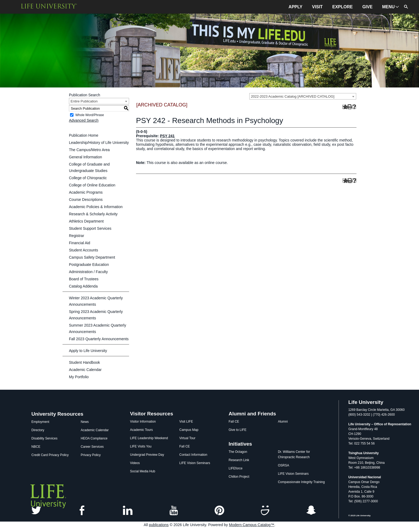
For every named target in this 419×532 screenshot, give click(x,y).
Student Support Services (90, 228)
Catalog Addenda (83, 286)
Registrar (77, 236)
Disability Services (44, 438)
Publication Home (84, 135)
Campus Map (189, 430)
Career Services (92, 447)
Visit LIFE (186, 422)
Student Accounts (84, 250)
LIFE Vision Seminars (195, 463)
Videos (135, 463)
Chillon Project (239, 477)
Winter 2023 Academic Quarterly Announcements (96, 301)
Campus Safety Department (92, 257)
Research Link (239, 460)
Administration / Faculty (88, 272)
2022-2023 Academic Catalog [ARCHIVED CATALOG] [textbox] (293, 96)
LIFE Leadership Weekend (149, 438)
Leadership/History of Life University (99, 143)
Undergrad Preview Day (147, 455)
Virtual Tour (187, 438)
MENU (388, 7)
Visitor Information (143, 422)
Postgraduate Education (89, 265)
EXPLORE (343, 7)
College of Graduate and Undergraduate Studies (89, 167)
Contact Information (193, 455)
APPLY (296, 7)
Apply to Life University (88, 351)
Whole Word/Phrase (90, 115)
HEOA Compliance (94, 438)
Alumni (283, 422)
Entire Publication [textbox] (84, 101)
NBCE (36, 447)
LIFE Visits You (141, 446)
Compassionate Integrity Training (301, 482)
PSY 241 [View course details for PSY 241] (167, 136)
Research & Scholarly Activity (93, 214)
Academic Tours (141, 430)
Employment (40, 422)
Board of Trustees (84, 279)
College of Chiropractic (88, 178)
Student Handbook (84, 362)
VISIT (317, 7)
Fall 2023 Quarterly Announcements (99, 339)
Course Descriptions (86, 200)
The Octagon (238, 452)
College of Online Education (92, 185)
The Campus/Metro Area (89, 150)
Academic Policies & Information (96, 207)
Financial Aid (79, 243)
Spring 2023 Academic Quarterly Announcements (96, 315)
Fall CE (185, 446)
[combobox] (303, 96)
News (85, 422)
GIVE (367, 7)
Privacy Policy (91, 455)
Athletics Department (86, 221)
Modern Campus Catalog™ (252, 525)
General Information (86, 157)
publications (159, 525)
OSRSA (284, 465)
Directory (38, 430)
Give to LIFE (237, 430)
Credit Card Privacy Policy (50, 455)
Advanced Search (84, 120)
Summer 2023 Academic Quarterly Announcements (98, 328)
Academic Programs (86, 192)
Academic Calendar (85, 370)
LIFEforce (235, 468)
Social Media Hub (143, 471)
